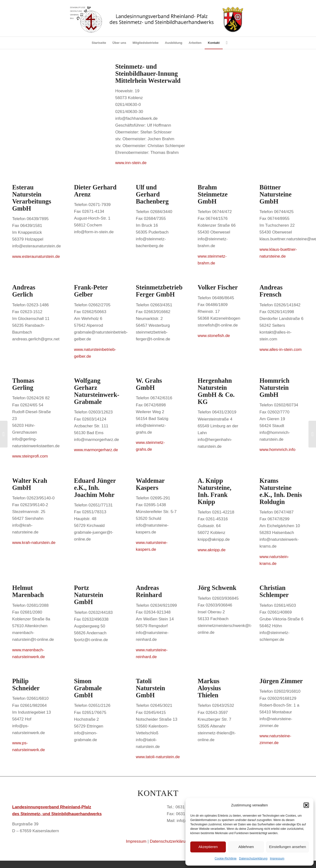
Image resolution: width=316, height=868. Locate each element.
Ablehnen (246, 847)
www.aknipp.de (211, 550)
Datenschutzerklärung (253, 859)
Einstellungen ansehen (287, 847)
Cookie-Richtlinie (226, 859)
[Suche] (225, 43)
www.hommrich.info (277, 450)
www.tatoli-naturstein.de (158, 757)
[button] (306, 805)
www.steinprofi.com (30, 456)
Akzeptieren (208, 847)
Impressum (277, 859)
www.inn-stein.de (131, 163)
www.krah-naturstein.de (34, 543)
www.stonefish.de (214, 336)
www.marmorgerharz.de (96, 450)
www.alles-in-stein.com (281, 350)
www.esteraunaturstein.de (36, 257)
